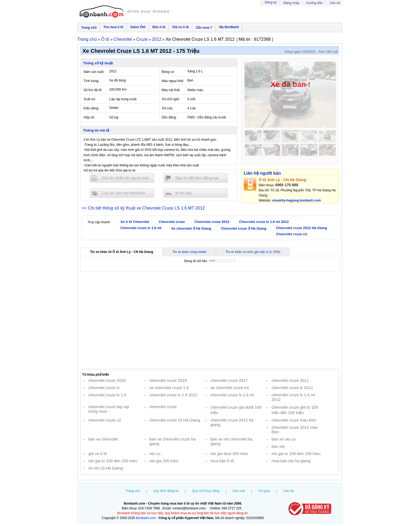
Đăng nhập (292, 3)
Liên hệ (335, 3)
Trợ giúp (264, 491)
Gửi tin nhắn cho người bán (122, 178)
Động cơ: (168, 72)
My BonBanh (229, 27)
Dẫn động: (169, 117)
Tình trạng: (91, 81)
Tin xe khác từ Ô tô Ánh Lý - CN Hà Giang (122, 252)
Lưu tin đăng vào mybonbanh (122, 193)
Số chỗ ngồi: (171, 99)
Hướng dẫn (315, 3)
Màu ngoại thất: (173, 81)
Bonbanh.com (146, 518)
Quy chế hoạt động (206, 491)
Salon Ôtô (138, 27)
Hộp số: (89, 117)
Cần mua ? (204, 28)
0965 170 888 (287, 185)
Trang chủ (89, 28)
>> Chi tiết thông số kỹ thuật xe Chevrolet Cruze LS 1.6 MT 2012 (143, 208)
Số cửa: (167, 108)
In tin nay (196, 193)
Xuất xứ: (90, 99)
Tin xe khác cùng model (189, 252)
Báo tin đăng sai (196, 178)
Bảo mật (239, 491)
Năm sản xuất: (94, 72)
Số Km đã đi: (93, 90)
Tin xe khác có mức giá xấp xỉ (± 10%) (253, 252)
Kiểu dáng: (91, 108)
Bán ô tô (159, 27)
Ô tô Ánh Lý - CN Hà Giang (282, 180)
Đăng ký (271, 2)
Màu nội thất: (171, 90)
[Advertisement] (210, 320)
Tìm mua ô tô (113, 27)
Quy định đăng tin (166, 491)
